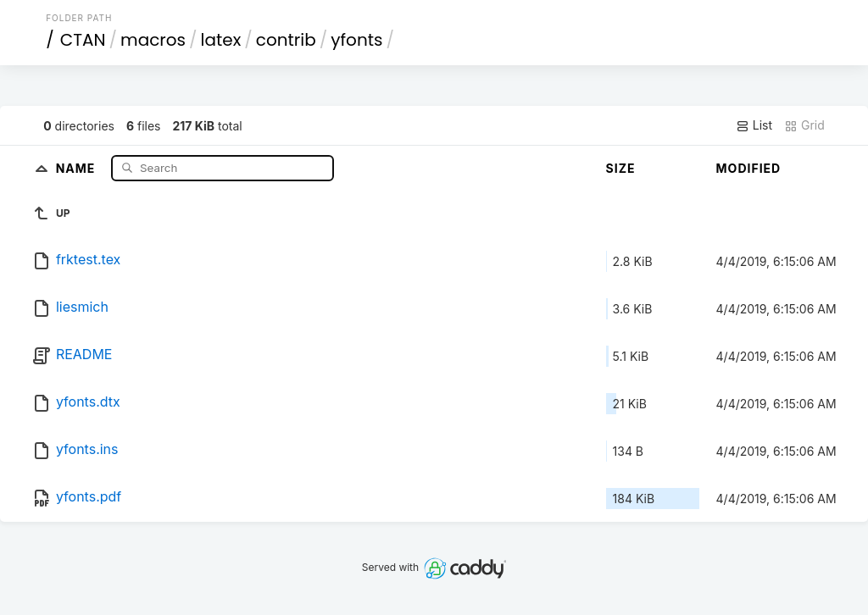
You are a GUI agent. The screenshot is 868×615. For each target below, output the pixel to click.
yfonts (356, 40)
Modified (749, 168)
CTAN (83, 40)
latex (221, 40)
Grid (804, 125)
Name (78, 167)
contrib (286, 40)
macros (153, 40)
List (754, 125)
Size (621, 168)
